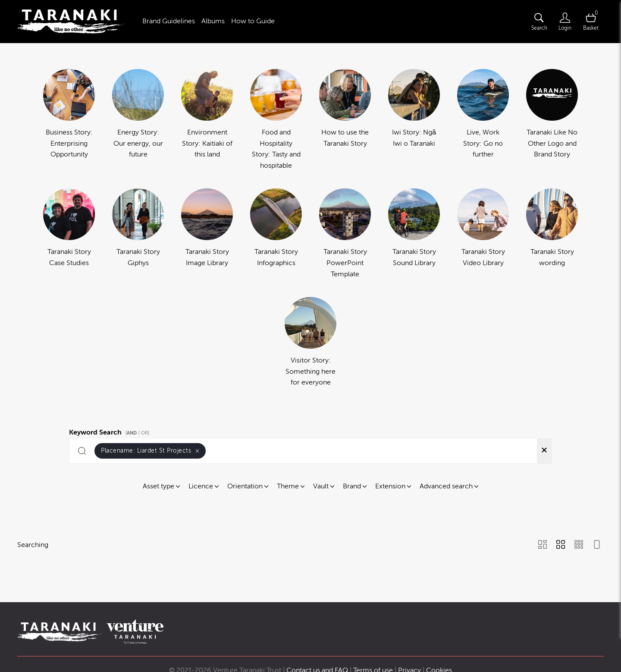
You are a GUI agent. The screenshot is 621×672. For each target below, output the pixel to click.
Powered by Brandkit (311, 654)
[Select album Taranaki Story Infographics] (276, 234)
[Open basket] (591, 22)
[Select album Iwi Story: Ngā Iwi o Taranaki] (414, 120)
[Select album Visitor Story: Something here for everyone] (310, 343)
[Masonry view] (543, 545)
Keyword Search (110, 431)
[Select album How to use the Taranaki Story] (345, 120)
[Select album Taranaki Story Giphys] (138, 234)
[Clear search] (544, 451)
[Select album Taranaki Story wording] (552, 234)
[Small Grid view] (579, 545)
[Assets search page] (539, 22)
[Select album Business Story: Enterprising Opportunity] (69, 120)
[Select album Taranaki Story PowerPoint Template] (345, 234)
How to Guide (253, 21)
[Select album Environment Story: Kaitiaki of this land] (207, 120)
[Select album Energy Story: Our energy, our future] (138, 120)
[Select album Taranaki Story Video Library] (483, 234)
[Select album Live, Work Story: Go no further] (483, 120)
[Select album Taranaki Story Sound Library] (414, 234)
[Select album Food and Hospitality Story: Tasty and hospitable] (276, 120)
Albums (213, 21)
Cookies (439, 636)
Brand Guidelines (169, 21)
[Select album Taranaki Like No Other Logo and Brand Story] (552, 120)
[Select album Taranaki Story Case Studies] (69, 234)
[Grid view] (561, 545)
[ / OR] (137, 433)
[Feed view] (597, 545)
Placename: (150, 451)
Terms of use (373, 636)
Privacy (409, 636)
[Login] (565, 22)
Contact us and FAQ (317, 636)
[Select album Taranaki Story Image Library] (207, 234)
